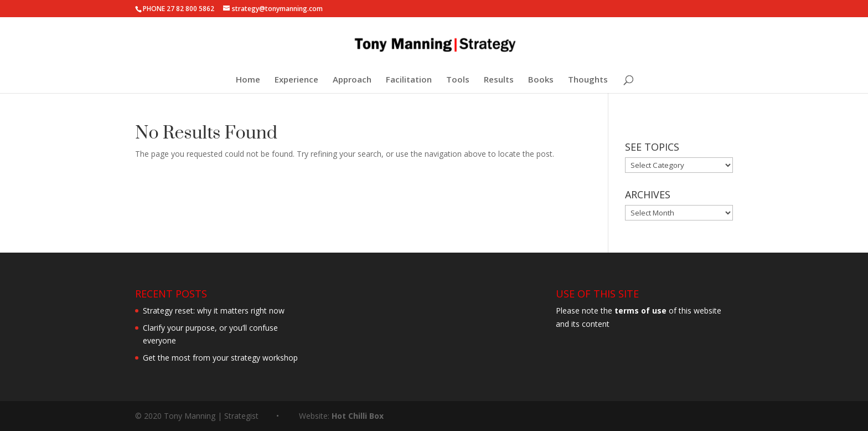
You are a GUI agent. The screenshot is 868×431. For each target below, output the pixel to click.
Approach (352, 80)
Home (248, 80)
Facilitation (409, 80)
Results (499, 80)
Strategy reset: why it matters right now (214, 311)
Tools (458, 80)
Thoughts (588, 80)
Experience (296, 80)
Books (541, 80)
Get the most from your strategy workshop (220, 358)
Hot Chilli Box (358, 416)
